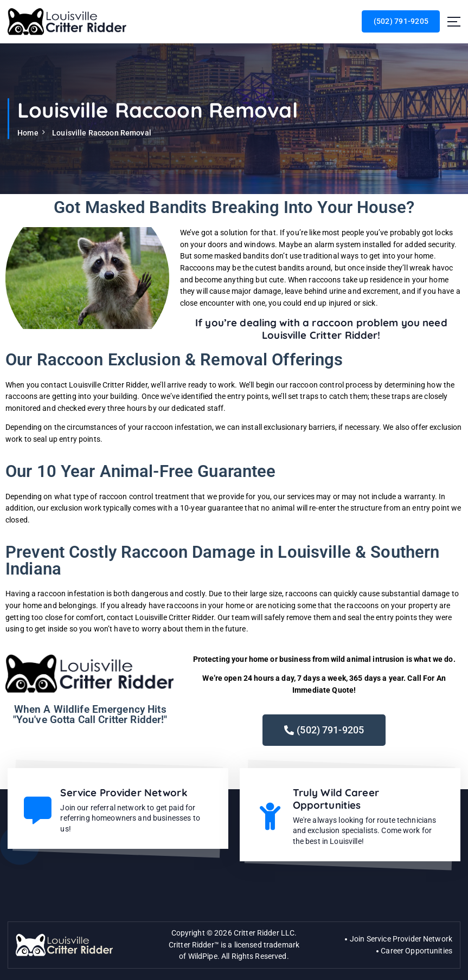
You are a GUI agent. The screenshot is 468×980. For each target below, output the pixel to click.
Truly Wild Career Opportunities (336, 798)
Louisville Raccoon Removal (102, 132)
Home (28, 132)
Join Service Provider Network (401, 937)
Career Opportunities (416, 949)
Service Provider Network (124, 792)
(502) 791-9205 (401, 21)
